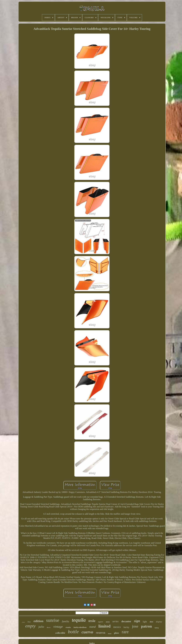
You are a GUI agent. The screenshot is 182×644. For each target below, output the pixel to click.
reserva (101, 633)
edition (38, 621)
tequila (79, 620)
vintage (58, 627)
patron (146, 626)
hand (110, 634)
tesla (92, 621)
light (145, 622)
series (115, 621)
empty (30, 626)
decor (49, 627)
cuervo (87, 632)
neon (108, 622)
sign (137, 621)
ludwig (157, 628)
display (159, 622)
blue (29, 622)
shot (151, 622)
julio (41, 627)
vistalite (68, 627)
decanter (126, 621)
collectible (60, 633)
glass (116, 633)
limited (104, 626)
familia (66, 621)
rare (125, 632)
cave (23, 622)
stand (93, 627)
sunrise (53, 620)
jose (135, 626)
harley (126, 627)
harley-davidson (80, 627)
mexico (117, 627)
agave (101, 622)
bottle (73, 632)
